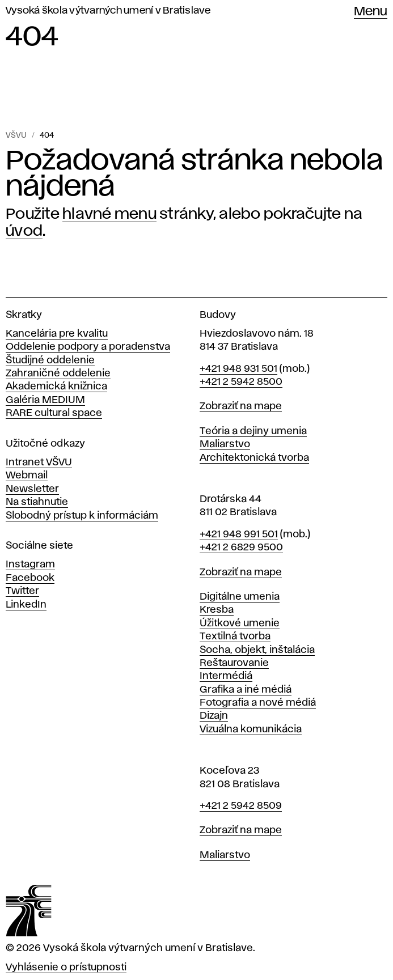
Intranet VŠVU (39, 463)
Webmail (27, 476)
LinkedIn (26, 605)
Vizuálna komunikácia (251, 729)
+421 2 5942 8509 (241, 806)
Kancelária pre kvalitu (57, 334)
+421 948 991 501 (239, 534)
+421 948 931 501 (238, 369)
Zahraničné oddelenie (58, 374)
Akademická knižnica (56, 387)
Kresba (217, 610)
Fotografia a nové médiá (258, 703)
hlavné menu (109, 214)
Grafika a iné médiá (246, 690)
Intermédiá (226, 676)
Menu (371, 12)
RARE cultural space (54, 413)
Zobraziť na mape (241, 406)
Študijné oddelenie (50, 360)
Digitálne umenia (240, 597)
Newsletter (32, 489)
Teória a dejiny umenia (253, 431)
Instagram (30, 565)
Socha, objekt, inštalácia (257, 650)
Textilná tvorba (235, 637)
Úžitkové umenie (240, 623)
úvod (24, 231)
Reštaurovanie (234, 663)
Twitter (22, 591)
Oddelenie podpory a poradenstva (88, 347)
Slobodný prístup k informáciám (82, 516)
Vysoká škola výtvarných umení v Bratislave (108, 11)
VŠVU (16, 135)
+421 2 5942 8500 (241, 382)
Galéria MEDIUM (45, 400)
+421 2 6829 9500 (241, 548)
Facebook (30, 578)
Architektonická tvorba (254, 458)
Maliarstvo (225, 444)
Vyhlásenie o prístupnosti (66, 968)
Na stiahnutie (37, 502)
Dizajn (214, 716)
